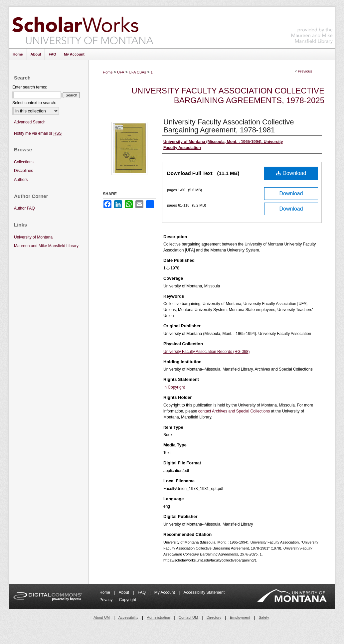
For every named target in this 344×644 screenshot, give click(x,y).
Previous (305, 71)
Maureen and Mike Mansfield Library (312, 26)
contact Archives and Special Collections (234, 411)
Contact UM (188, 617)
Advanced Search (30, 122)
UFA (121, 72)
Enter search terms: (30, 87)
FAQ (142, 592)
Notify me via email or (38, 134)
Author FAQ (24, 208)
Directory (214, 617)
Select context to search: (34, 103)
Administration (159, 617)
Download (291, 173)
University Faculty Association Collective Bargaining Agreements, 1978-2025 (228, 95)
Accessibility (128, 617)
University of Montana (33, 237)
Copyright (128, 600)
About (125, 592)
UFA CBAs (137, 72)
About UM (102, 617)
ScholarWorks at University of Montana (83, 28)
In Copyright (174, 387)
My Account (165, 592)
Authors (21, 180)
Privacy (107, 600)
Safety (264, 617)
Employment (240, 617)
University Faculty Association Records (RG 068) (206, 352)
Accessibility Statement (204, 592)
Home (108, 72)
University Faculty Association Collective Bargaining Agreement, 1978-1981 (229, 126)
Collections (24, 162)
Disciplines (23, 171)
